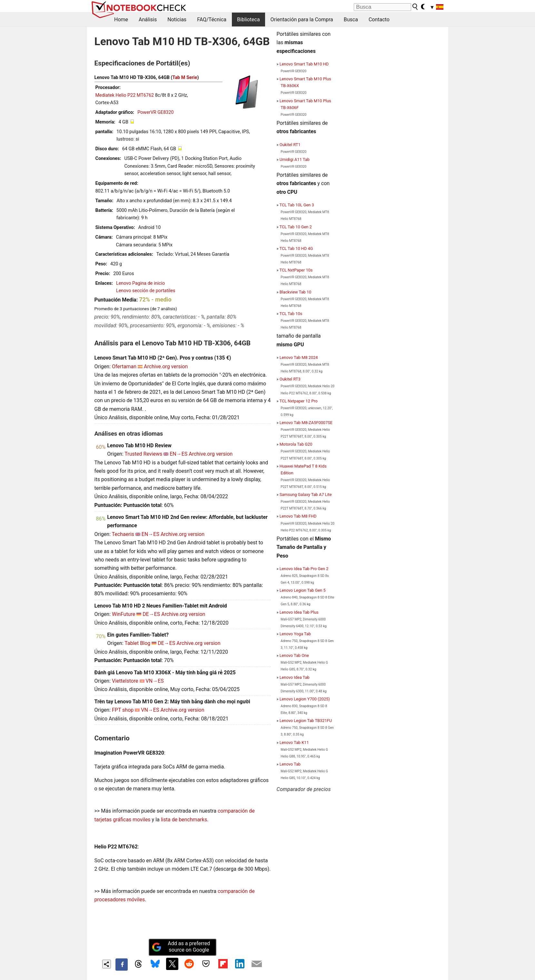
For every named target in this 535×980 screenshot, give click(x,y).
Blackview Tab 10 (296, 292)
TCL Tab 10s (291, 314)
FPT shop (123, 710)
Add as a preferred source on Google (181, 947)
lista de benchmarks (184, 820)
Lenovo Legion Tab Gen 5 (303, 590)
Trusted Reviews (143, 454)
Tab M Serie (185, 78)
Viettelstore (125, 681)
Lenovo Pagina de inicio (140, 283)
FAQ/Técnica (212, 20)
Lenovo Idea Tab (295, 677)
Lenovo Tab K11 (294, 742)
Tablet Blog (137, 643)
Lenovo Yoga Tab (295, 634)
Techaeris (123, 534)
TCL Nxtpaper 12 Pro (298, 401)
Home (121, 20)
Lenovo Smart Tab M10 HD (304, 64)
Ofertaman (124, 366)
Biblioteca (248, 20)
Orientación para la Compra (302, 20)
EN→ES (178, 454)
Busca (351, 20)
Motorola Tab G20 (296, 444)
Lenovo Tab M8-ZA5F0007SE (306, 423)
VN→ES (155, 681)
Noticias (177, 20)
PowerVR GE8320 (155, 112)
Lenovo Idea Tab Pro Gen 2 (304, 569)
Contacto (379, 20)
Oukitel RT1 (290, 145)
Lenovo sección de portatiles (146, 291)
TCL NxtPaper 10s (296, 270)
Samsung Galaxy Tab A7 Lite (306, 495)
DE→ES (151, 614)
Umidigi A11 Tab (295, 159)
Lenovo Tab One (294, 655)
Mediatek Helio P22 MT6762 (125, 95)
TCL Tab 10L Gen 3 (297, 205)
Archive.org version (166, 366)
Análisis (148, 20)
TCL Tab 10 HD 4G (296, 248)
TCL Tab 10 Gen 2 (295, 227)
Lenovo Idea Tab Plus (299, 612)
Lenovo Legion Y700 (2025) (305, 699)
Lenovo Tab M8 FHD (298, 516)
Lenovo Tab (290, 764)
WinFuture (124, 614)
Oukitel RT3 (290, 379)
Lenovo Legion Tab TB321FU (306, 721)
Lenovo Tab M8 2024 (299, 357)
